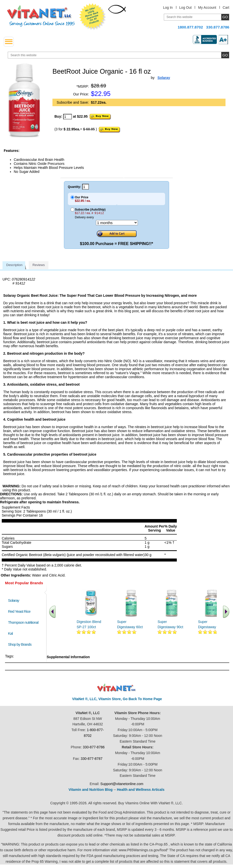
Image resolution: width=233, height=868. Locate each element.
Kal (10, 633)
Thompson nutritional (23, 622)
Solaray (13, 600)
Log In (168, 7)
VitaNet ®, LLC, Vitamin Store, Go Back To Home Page (117, 699)
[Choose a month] (117, 223)
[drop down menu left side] (9, 42)
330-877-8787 (92, 759)
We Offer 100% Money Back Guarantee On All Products (93, 17)
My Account (207, 7)
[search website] (118, 55)
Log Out (186, 7)
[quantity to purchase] (68, 117)
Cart (226, 7)
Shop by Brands (21, 644)
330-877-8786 (94, 747)
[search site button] (225, 55)
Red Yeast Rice (19, 611)
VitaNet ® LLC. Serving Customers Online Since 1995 (41, 16)
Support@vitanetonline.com (122, 784)
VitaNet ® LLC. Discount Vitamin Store (116, 688)
